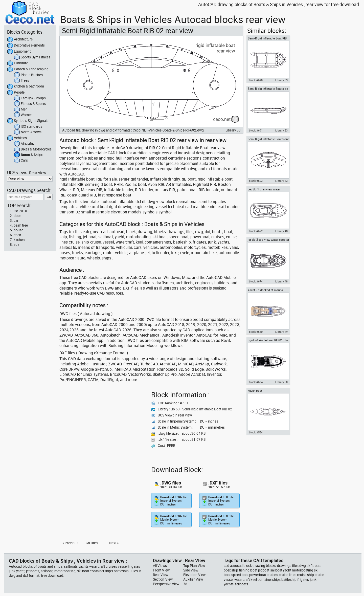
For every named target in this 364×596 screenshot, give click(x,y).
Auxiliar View (193, 579)
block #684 (256, 382)
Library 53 (233, 130)
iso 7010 (20, 211)
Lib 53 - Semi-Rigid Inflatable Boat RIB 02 (201, 409)
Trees (21, 81)
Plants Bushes (28, 75)
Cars (21, 161)
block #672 (256, 231)
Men (21, 109)
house (18, 230)
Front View (161, 570)
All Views (160, 566)
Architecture (20, 39)
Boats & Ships (28, 155)
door (17, 216)
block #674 (256, 281)
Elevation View (194, 575)
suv (16, 245)
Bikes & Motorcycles (33, 149)
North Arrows (28, 132)
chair (17, 235)
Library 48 (281, 231)
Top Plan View (194, 566)
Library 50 (281, 382)
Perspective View (166, 584)
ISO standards (28, 127)
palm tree (21, 225)
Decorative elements (26, 46)
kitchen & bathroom (26, 86)
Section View (163, 579)
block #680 (256, 332)
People (16, 93)
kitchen (19, 240)
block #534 (256, 432)
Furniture (18, 63)
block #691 (256, 130)
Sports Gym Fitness (32, 57)
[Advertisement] (102, 425)
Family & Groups (30, 98)
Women (23, 115)
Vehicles (17, 138)
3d (185, 584)
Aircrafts (24, 144)
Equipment (19, 52)
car (16, 220)
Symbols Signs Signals (28, 121)
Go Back (92, 543)
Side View (191, 570)
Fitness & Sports (30, 104)
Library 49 (281, 332)
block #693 (256, 181)
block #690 (256, 80)
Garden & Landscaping (28, 69)
